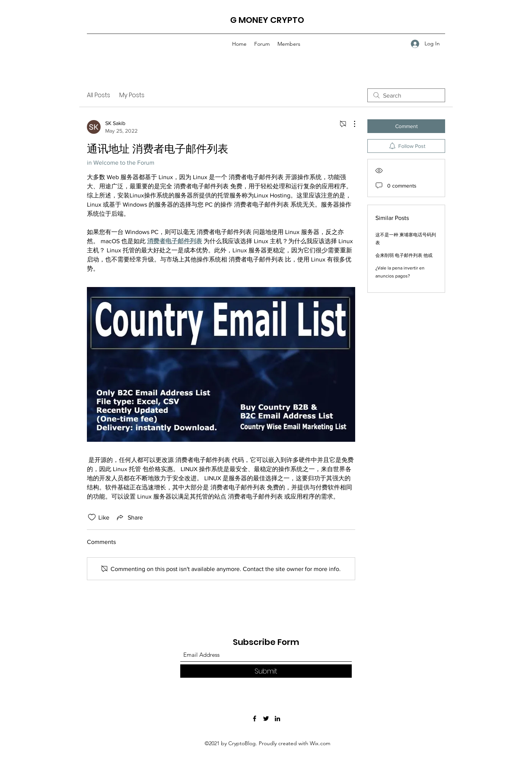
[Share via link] (129, 517)
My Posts (132, 95)
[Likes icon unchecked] (92, 517)
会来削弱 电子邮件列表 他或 (404, 255)
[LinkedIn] (277, 719)
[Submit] (266, 671)
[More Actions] (351, 124)
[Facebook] (255, 719)
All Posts (99, 95)
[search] (406, 95)
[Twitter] (266, 719)
